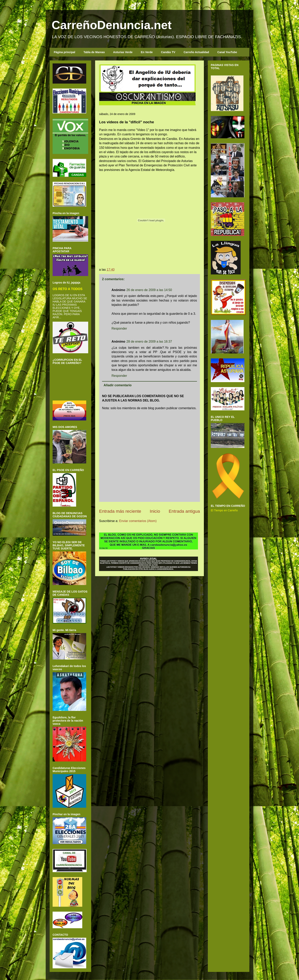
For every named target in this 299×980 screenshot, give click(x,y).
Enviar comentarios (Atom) (138, 521)
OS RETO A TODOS (68, 289)
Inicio (155, 511)
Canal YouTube (227, 52)
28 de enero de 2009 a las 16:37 (149, 342)
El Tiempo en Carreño (224, 510)
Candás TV (168, 52)
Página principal (64, 52)
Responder (119, 328)
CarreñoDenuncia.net (112, 25)
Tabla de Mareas (94, 52)
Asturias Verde (123, 52)
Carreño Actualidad (196, 52)
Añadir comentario (118, 385)
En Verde (147, 52)
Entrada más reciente (120, 511)
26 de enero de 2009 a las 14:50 (149, 290)
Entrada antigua (184, 511)
